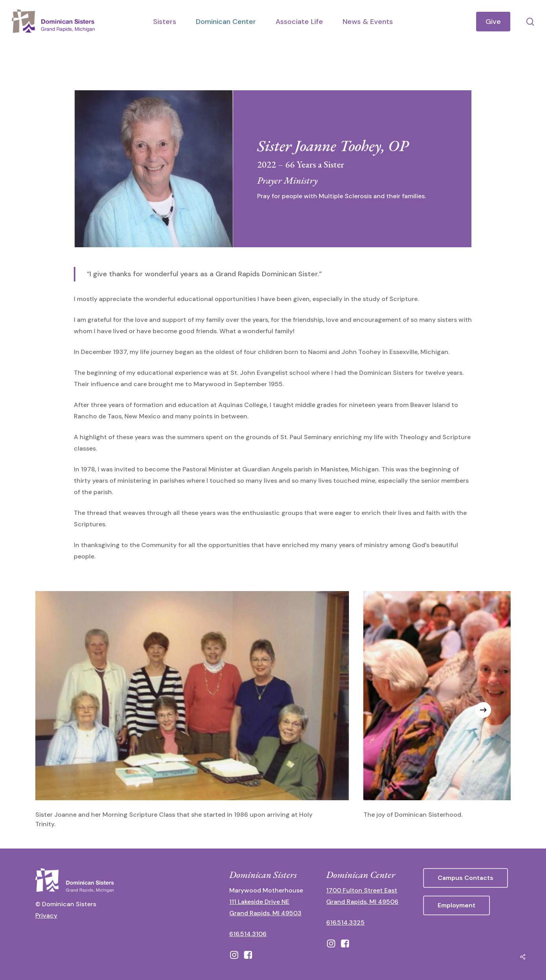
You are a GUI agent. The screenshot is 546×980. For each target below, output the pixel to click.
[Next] (483, 710)
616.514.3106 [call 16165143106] (248, 934)
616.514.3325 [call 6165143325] (345, 923)
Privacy (46, 915)
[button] (466, 878)
